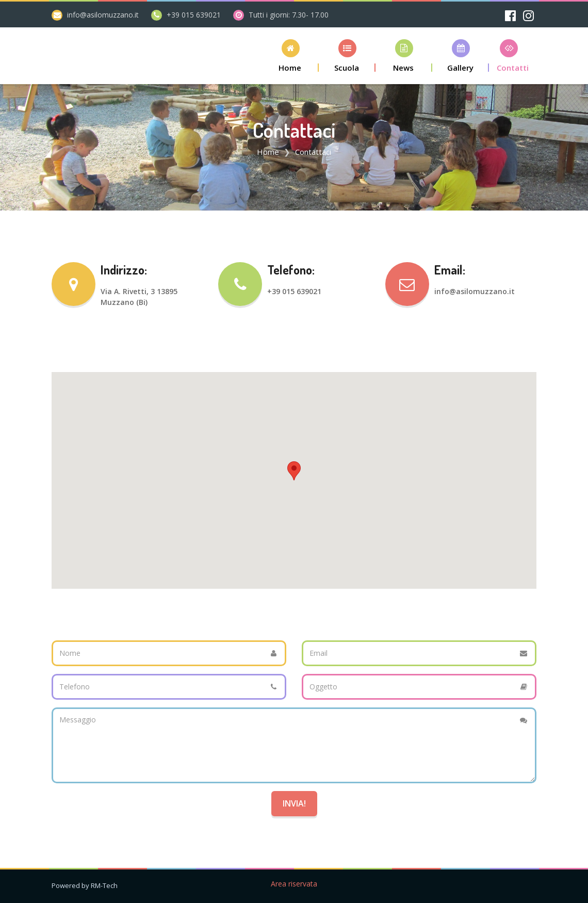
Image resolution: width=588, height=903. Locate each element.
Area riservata (294, 884)
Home (268, 152)
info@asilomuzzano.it (103, 15)
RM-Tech (104, 885)
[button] (290, 55)
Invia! (294, 803)
